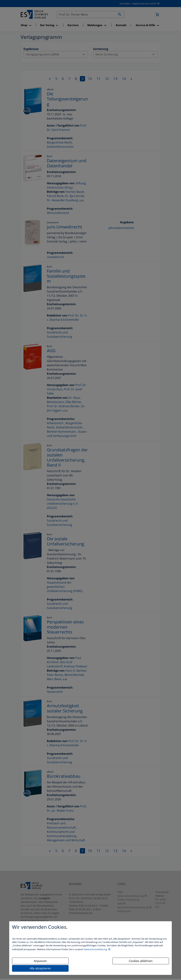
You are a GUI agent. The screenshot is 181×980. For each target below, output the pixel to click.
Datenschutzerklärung (96, 949)
